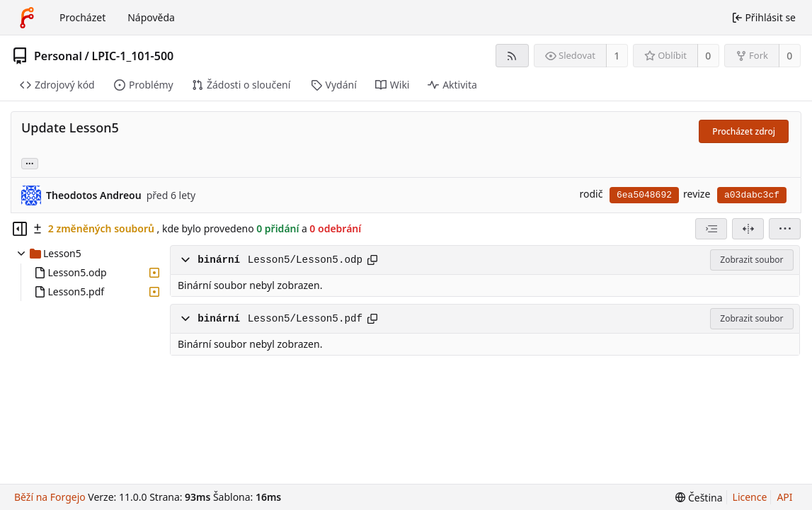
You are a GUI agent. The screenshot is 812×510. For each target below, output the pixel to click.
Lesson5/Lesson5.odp (305, 260)
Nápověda (151, 17)
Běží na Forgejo (50, 497)
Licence (750, 497)
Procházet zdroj (744, 131)
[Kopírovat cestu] (372, 260)
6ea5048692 (644, 195)
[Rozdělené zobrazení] (748, 229)
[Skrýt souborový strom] (20, 229)
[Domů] (27, 18)
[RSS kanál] (512, 56)
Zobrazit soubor (751, 260)
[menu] (785, 229)
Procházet (82, 17)
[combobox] (711, 229)
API (784, 497)
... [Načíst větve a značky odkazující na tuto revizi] (30, 163)
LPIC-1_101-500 (132, 56)
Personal (58, 56)
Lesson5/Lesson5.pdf (305, 319)
